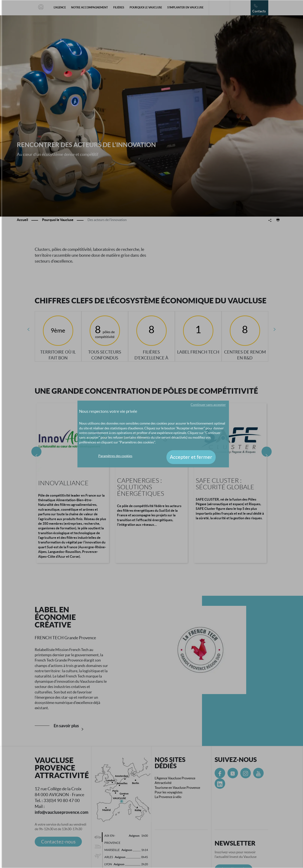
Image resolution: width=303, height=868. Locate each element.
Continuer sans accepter (208, 405)
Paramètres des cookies (115, 456)
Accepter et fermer (191, 457)
